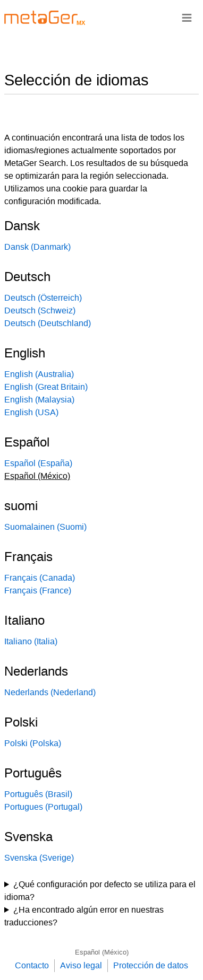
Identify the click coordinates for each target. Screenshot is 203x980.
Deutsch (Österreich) (43, 298)
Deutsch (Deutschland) (48, 323)
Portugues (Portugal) (43, 807)
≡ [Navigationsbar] (187, 17)
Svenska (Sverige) (39, 858)
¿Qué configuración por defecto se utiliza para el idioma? (100, 891)
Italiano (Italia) (31, 641)
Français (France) (38, 590)
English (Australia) (39, 374)
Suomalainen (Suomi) (45, 527)
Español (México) (102, 952)
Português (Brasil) (38, 794)
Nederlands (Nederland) (50, 692)
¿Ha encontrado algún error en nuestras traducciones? (84, 916)
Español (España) (38, 463)
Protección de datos (151, 965)
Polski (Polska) (33, 743)
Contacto (32, 965)
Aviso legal (81, 965)
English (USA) (31, 412)
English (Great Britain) (46, 387)
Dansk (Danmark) (37, 247)
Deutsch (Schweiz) (40, 310)
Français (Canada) (40, 578)
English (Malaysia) (39, 400)
